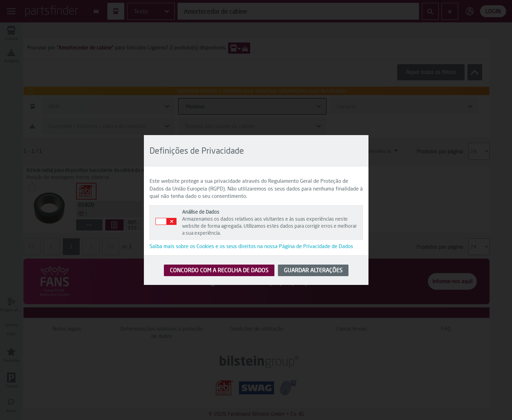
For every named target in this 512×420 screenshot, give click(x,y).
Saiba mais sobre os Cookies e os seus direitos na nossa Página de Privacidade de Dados (251, 246)
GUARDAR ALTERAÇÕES (313, 270)
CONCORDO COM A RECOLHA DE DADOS (219, 270)
